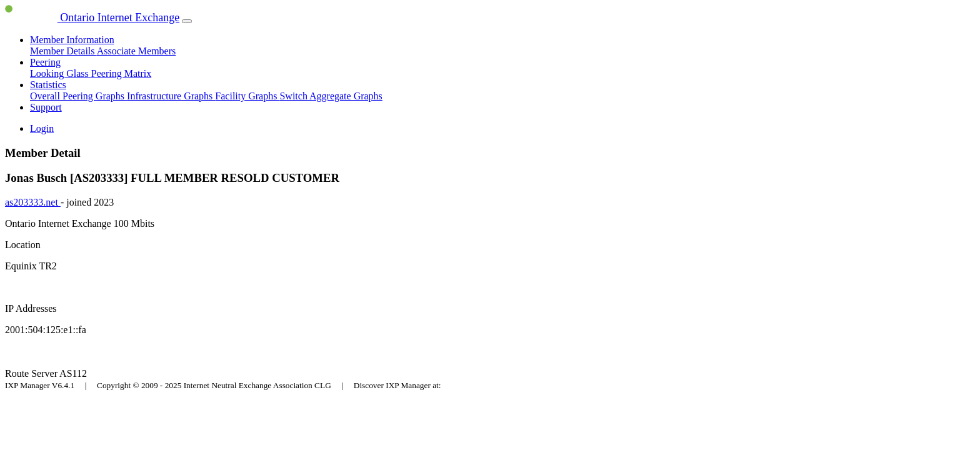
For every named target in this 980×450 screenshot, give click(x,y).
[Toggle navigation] (187, 21)
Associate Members (137, 51)
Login (42, 128)
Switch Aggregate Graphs (331, 96)
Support (46, 107)
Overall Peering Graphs (78, 96)
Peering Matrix (121, 73)
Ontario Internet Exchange (92, 17)
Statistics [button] (48, 85)
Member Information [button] (72, 40)
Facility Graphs (247, 96)
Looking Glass (61, 73)
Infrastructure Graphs (171, 96)
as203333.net (33, 202)
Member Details (63, 51)
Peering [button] (45, 62)
